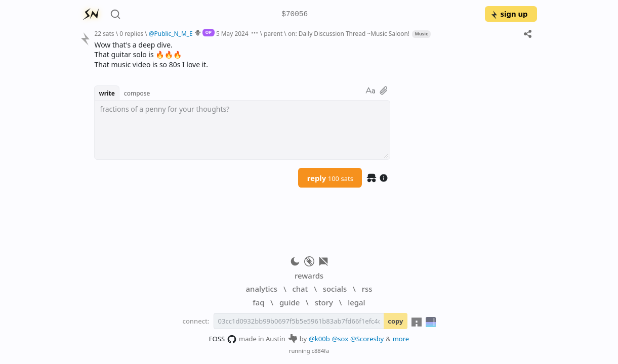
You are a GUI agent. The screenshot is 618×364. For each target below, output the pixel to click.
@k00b (319, 339)
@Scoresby (367, 339)
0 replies (131, 33)
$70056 (295, 14)
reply (330, 178)
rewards (309, 276)
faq (258, 302)
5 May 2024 (232, 33)
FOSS (223, 339)
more (401, 339)
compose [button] (137, 93)
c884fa (321, 351)
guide (290, 302)
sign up (509, 14)
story (324, 302)
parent (273, 33)
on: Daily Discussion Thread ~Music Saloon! (349, 33)
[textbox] (242, 130)
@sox (340, 339)
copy (395, 321)
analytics (262, 289)
